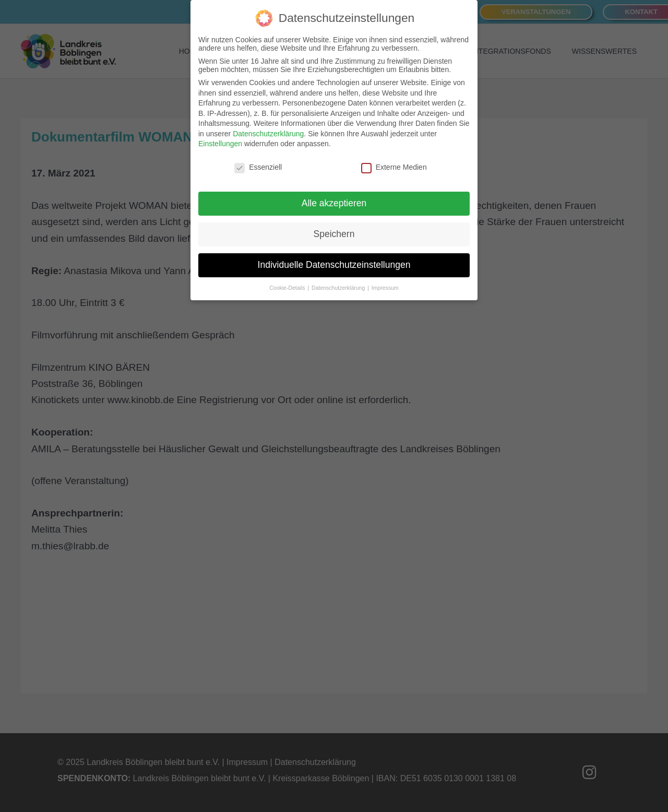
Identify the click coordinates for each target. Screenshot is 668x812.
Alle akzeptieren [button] (334, 199)
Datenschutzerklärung (268, 130)
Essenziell (258, 163)
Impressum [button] (385, 284)
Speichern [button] (334, 230)
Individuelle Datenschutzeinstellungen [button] (334, 261)
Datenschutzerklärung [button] (339, 284)
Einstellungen (220, 140)
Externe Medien (394, 163)
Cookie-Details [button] (288, 284)
